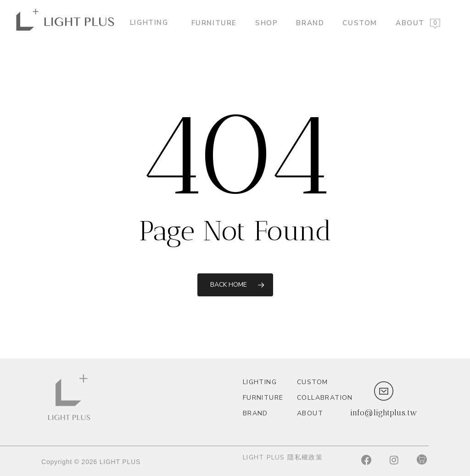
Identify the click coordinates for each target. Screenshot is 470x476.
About (410, 23)
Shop (266, 23)
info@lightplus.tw (384, 413)
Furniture (214, 23)
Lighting (153, 22)
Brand (310, 23)
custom (360, 23)
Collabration (320, 398)
